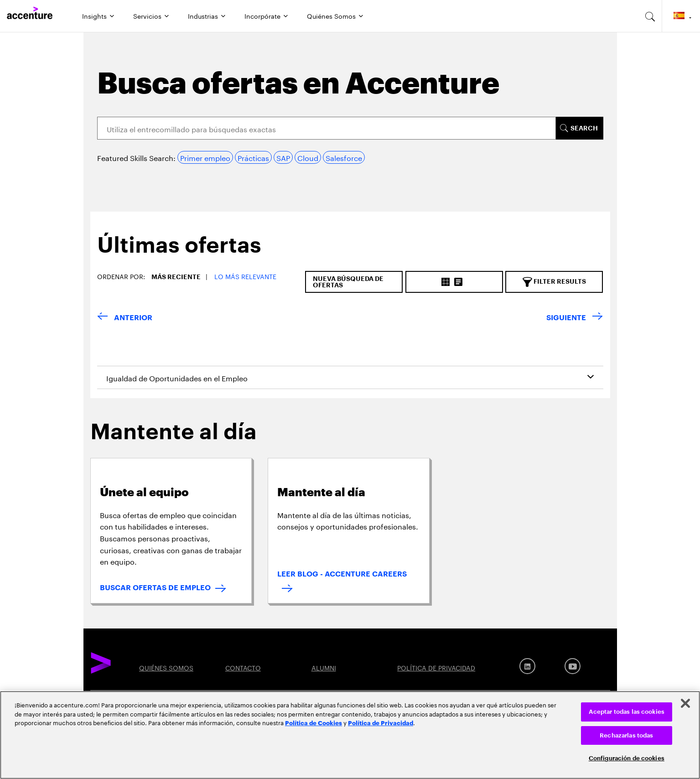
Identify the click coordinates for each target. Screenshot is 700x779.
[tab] (176, 253)
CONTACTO (243, 667)
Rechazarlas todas (626, 735)
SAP (283, 157)
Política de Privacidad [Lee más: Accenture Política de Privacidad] (381, 722)
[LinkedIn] (527, 666)
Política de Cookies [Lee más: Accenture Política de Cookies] (314, 722)
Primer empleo (205, 157)
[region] (350, 735)
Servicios (147, 16)
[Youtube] (573, 666)
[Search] (327, 128)
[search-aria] (650, 16)
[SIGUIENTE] (575, 318)
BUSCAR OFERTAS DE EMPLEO (155, 588)
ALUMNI (324, 667)
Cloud (308, 157)
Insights (94, 16)
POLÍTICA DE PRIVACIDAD (436, 667)
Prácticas (253, 157)
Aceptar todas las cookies (627, 712)
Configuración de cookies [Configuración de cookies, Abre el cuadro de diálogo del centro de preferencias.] (627, 758)
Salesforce (344, 157)
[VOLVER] (125, 318)
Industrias (203, 16)
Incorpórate (262, 16)
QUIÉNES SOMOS (166, 667)
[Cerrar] (685, 703)
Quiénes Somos (331, 16)
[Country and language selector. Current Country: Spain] (681, 16)
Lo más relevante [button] (245, 276)
